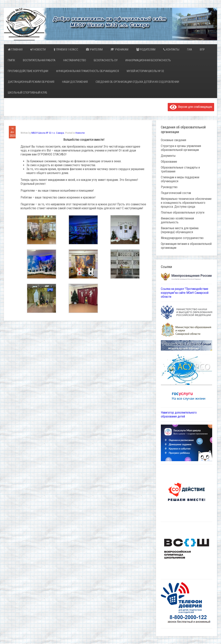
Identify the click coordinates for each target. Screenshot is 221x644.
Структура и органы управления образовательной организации (181, 148)
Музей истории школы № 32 (145, 71)
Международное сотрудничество (182, 238)
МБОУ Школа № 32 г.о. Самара (48, 133)
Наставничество (75, 60)
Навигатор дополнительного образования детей (179, 414)
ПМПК (11, 60)
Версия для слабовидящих (191, 107)
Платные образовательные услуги (183, 212)
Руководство (169, 187)
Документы (168, 156)
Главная (15, 50)
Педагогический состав (176, 193)
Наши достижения (75, 82)
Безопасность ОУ (106, 60)
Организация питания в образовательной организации (186, 246)
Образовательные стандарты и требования (180, 169)
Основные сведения (173, 140)
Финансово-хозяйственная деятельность (177, 220)
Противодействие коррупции (28, 71)
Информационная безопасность (148, 60)
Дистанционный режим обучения (31, 82)
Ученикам (119, 50)
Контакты (171, 50)
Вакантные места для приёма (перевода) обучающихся (180, 230)
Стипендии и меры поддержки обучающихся (180, 179)
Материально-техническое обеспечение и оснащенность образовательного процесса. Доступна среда (186, 203)
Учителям (94, 50)
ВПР (202, 50)
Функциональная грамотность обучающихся (87, 71)
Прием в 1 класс (66, 50)
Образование (169, 162)
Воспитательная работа (39, 60)
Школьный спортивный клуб (28, 93)
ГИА (190, 50)
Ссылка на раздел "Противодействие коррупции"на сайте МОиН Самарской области (185, 293)
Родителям (146, 50)
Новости (38, 50)
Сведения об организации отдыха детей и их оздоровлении (137, 82)
